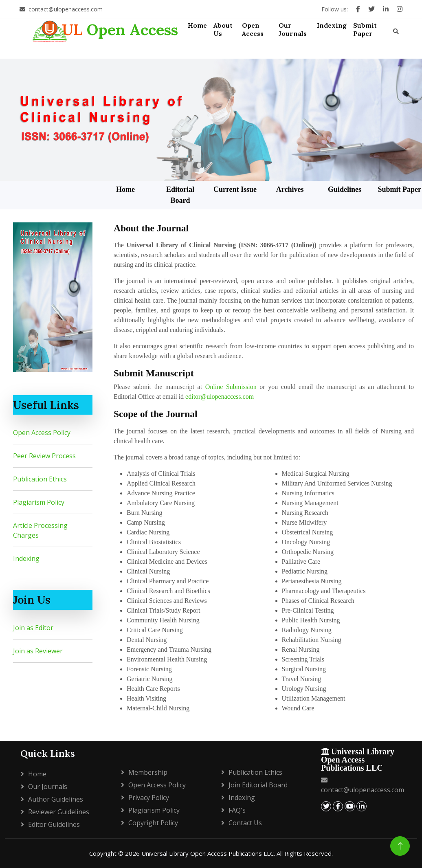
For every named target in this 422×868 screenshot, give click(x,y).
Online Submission (231, 387)
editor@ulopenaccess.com (220, 397)
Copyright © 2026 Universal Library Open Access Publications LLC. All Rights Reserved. (211, 853)
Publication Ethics (40, 479)
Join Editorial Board (258, 785)
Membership (148, 772)
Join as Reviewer (38, 651)
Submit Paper (399, 189)
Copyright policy (153, 823)
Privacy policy (149, 798)
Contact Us (245, 823)
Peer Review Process (44, 456)
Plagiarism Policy (39, 502)
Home (125, 189)
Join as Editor (33, 628)
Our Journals (48, 787)
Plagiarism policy (154, 810)
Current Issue (235, 189)
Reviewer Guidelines (59, 812)
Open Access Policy (42, 433)
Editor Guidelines (54, 824)
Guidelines (345, 189)
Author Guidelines (56, 799)
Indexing (26, 558)
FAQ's (237, 810)
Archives (290, 189)
